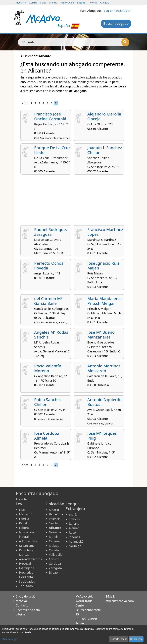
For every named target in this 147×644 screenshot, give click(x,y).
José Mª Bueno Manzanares (101, 335)
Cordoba (55, 564)
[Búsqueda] (125, 42)
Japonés (74, 537)
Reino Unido (67, 3)
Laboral (24, 528)
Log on (109, 11)
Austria (33, 3)
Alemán (74, 528)
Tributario (26, 586)
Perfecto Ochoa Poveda (49, 265)
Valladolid (56, 555)
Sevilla (53, 523)
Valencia (55, 519)
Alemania (21, 3)
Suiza (43, 3)
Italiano (74, 524)
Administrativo (29, 541)
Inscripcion (124, 11)
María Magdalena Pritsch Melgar (104, 301)
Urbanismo (27, 546)
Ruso (72, 532)
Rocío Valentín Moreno (48, 368)
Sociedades (27, 581)
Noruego (75, 546)
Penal (23, 523)
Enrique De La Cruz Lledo (52, 150)
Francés (74, 519)
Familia (24, 519)
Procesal (25, 564)
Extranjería (27, 568)
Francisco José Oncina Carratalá (50, 116)
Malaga (54, 546)
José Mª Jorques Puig (102, 436)
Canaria (54, 541)
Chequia (105, 3)
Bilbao (53, 572)
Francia (53, 3)
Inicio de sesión (27, 596)
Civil (22, 510)
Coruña (54, 559)
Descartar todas (118, 639)
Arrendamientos (30, 559)
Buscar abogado (116, 23)
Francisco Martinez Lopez (105, 232)
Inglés (73, 515)
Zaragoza (55, 568)
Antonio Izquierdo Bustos (104, 402)
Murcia (54, 537)
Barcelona (56, 514)
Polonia (93, 3)
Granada (55, 532)
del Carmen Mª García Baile (48, 301)
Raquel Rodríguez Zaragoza (51, 232)
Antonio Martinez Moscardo (104, 368)
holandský (76, 541)
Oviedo (54, 550)
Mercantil (26, 514)
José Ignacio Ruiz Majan (103, 265)
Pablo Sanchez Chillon (48, 402)
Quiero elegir (9, 639)
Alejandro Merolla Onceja (104, 116)
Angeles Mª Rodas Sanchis (51, 335)
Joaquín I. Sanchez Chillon (105, 150)
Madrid (54, 510)
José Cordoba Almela (47, 436)
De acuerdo (136, 639)
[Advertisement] (74, 201)
